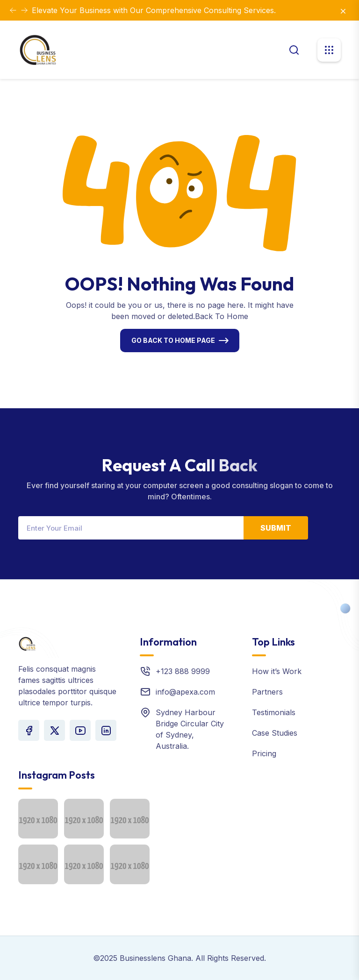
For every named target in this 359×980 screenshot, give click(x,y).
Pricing (264, 753)
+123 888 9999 (183, 671)
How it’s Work (277, 671)
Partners (267, 692)
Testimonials (274, 712)
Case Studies (275, 733)
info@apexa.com (185, 692)
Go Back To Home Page (173, 340)
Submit (276, 528)
